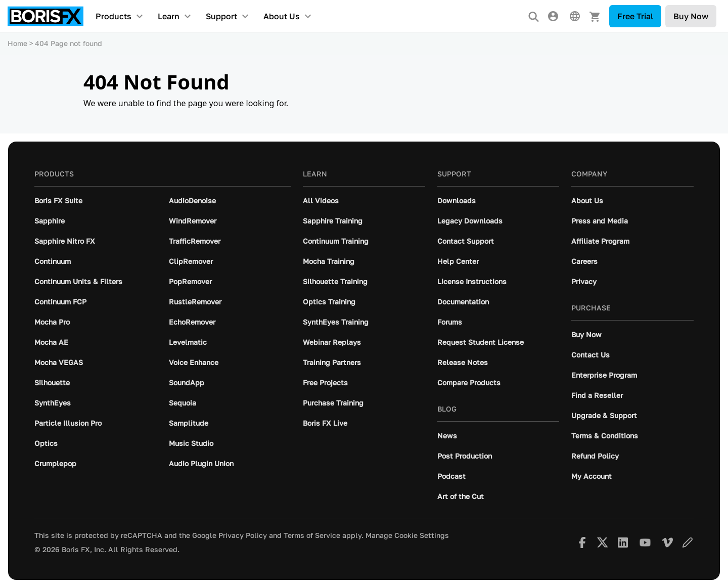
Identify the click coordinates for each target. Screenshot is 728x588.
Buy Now (691, 16)
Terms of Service (312, 535)
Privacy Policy (243, 535)
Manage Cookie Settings (407, 535)
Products (113, 16)
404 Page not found (69, 43)
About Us (282, 16)
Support (221, 16)
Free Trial (635, 16)
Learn (169, 16)
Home (17, 43)
